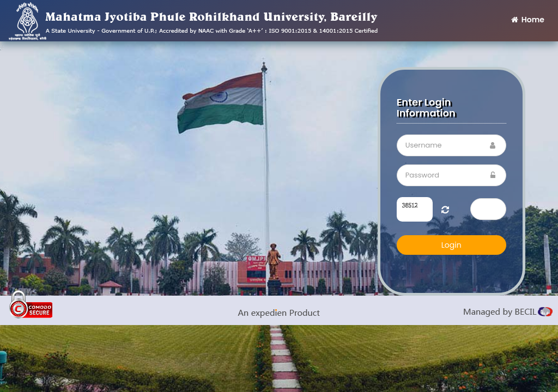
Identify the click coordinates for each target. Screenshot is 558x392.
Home (527, 20)
